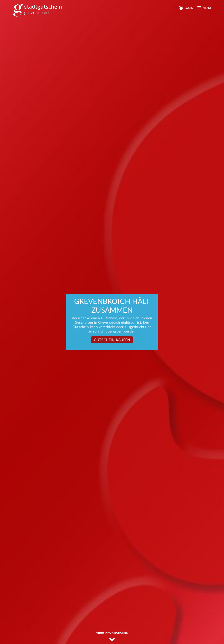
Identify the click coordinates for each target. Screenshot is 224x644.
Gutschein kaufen (112, 340)
